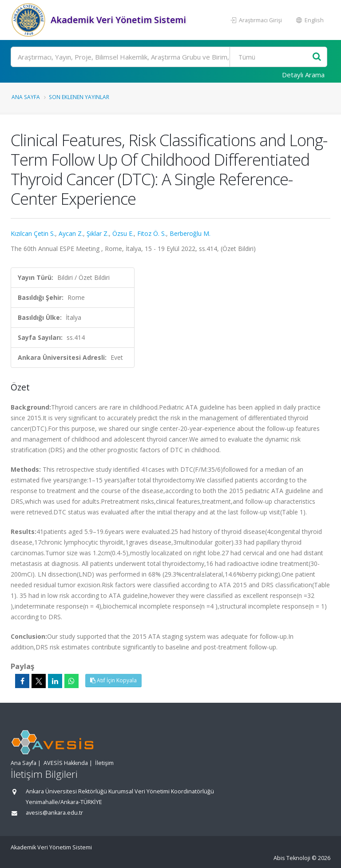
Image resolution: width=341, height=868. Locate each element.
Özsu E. (123, 233)
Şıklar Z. (98, 233)
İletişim (104, 763)
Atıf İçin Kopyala (113, 680)
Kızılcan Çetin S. (33, 233)
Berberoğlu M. (190, 233)
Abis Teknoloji (292, 858)
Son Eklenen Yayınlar (79, 97)
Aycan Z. (71, 233)
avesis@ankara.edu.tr (54, 813)
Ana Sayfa (26, 97)
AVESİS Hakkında (66, 763)
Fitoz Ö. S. (152, 233)
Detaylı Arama (303, 75)
